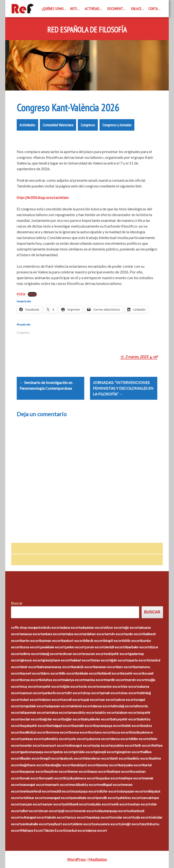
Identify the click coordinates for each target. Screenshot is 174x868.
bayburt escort (73, 641)
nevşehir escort (50, 686)
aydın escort (134, 634)
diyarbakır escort (137, 647)
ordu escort (89, 686)
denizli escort (114, 647)
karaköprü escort (85, 765)
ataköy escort (106, 712)
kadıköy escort (139, 758)
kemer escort (79, 771)
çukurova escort (99, 739)
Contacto (156, 9)
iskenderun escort (97, 758)
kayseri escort (31, 673)
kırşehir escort (132, 673)
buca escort (121, 732)
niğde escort (71, 686)
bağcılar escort (52, 719)
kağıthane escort (34, 765)
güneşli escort (106, 752)
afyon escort (114, 627)
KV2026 (21, 294)
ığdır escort (119, 660)
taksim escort (56, 817)
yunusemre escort (107, 824)
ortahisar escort (33, 798)
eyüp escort (102, 745)
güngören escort (129, 752)
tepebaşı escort (99, 817)
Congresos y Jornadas (117, 125)
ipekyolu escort (72, 758)
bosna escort (79, 732)
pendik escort (107, 798)
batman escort (51, 641)
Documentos (117, 9)
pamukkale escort (84, 798)
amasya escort (32, 634)
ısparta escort (138, 660)
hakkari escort (81, 660)
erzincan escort (71, 654)
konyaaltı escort (52, 778)
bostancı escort (101, 732)
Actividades (94, 9)
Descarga (32, 294)
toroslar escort (122, 817)
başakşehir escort (34, 726)
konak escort (30, 778)
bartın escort (30, 641)
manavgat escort (33, 785)
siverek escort (86, 811)
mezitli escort (62, 791)
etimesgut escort (80, 745)
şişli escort (67, 811)
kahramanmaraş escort (55, 667)
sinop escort (92, 693)
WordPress (76, 859)
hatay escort (101, 660)
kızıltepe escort (119, 771)
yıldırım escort (83, 824)
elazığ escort (50, 654)
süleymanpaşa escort (112, 811)
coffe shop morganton (28, 627)
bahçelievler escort (97, 719)
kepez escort (98, 771)
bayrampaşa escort (108, 726)
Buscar (17, 603)
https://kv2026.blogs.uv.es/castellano (43, 197)
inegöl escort (51, 758)
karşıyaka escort (131, 765)
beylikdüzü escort (34, 732)
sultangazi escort (34, 817)
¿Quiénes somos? (54, 9)
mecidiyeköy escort (84, 785)
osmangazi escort (58, 798)
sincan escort (49, 811)
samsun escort (32, 693)
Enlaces (137, 9)
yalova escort (125, 700)
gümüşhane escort (57, 660)
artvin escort (116, 634)
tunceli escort (72, 700)
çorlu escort (78, 739)
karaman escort (105, 667)
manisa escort (95, 680)
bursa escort (30, 647)
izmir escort (29, 667)
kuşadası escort (108, 778)
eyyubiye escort (122, 745)
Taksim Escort (54, 830)
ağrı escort (132, 627)
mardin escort (116, 680)
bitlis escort (132, 641)
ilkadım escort (31, 758)
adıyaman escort (93, 627)
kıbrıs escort (51, 673)
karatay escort (108, 765)
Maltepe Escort (32, 830)
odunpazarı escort (132, 791)
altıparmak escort (34, 712)
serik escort (120, 804)
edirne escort (31, 654)
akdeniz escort (82, 706)
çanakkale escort (52, 647)
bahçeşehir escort (124, 719)
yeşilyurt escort (61, 824)
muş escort (29, 686)
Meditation (98, 859)
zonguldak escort (34, 706)
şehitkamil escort (76, 804)
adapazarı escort (58, 706)
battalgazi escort (60, 726)
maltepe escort (132, 778)
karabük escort (83, 667)
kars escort (125, 667)
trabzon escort (50, 700)
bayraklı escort (83, 726)
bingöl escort (114, 641)
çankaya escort (32, 739)
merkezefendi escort (36, 791)
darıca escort (120, 739)
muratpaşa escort (85, 791)
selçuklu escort (100, 804)
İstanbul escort (76, 830)
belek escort (132, 726)
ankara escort (52, 634)
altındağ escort (124, 706)
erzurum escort (94, 654)
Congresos (88, 125)
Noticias (76, 9)
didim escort (139, 739)
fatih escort (143, 745)
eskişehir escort (117, 654)
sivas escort (129, 693)
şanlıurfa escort (54, 693)
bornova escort (58, 732)
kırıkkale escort (87, 673)
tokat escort (30, 700)
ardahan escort (95, 634)
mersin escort (136, 680)
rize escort (130, 686)
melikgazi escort (111, 785)
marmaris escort (58, 785)
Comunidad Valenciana (58, 125)
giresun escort (32, 660)
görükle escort (84, 752)
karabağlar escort (59, 765)
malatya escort (74, 680)
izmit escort (120, 758)
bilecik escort (94, 641)
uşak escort (91, 700)
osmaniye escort (110, 686)
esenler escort (32, 745)
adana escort (71, 627)
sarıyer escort (53, 804)
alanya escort (102, 706)
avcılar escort (31, 719)
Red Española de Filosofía (87, 30)
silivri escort (30, 811)
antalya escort (73, 634)
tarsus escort (77, 817)
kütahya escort (51, 680)
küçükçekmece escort (80, 778)
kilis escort (68, 673)
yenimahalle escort (35, 824)
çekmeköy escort (56, 739)
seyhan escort (140, 804)
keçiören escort (57, 771)
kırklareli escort (110, 673)
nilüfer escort (108, 791)
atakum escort (127, 712)
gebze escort (64, 752)
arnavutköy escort (82, 712)
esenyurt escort (55, 745)
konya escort (30, 680)
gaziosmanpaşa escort (37, 752)
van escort (108, 700)
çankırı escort (75, 647)
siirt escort (74, 693)
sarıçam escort (32, 804)
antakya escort (58, 712)
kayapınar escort (33, 771)
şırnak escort (111, 693)
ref (155, 357)
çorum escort (95, 647)
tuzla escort (142, 817)
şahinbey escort (129, 798)
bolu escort (53, 627)
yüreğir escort (131, 824)
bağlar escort (72, 719)
